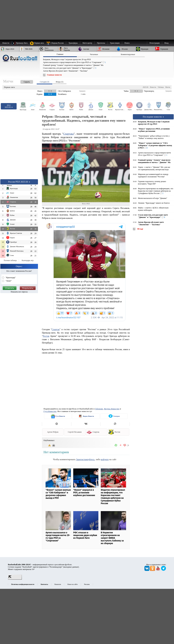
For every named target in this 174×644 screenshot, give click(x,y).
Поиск (127, 43)
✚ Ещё (140, 229)
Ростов (46, 336)
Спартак (56, 329)
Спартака (68, 134)
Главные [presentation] (60, 54)
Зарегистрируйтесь (85, 459)
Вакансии (58, 584)
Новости (153, 87)
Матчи (168, 87)
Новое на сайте (72, 584)
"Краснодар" (10, 278)
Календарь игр (28, 260)
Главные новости (54, 75)
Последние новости (153, 117)
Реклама (87, 584)
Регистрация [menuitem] (155, 43)
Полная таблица (10, 260)
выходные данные (71, 567)
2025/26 (145, 87)
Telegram (99, 409)
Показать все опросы (19, 292)
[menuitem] (56, 43)
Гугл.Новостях (50, 411)
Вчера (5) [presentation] (60, 82)
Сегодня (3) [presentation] (45, 82)
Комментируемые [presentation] (128, 54)
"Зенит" (8, 281)
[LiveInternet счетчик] (15, 579)
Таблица (161, 87)
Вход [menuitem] (166, 43)
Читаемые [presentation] (94, 54)
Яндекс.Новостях (112, 409)
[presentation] (24, 81)
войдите (105, 459)
